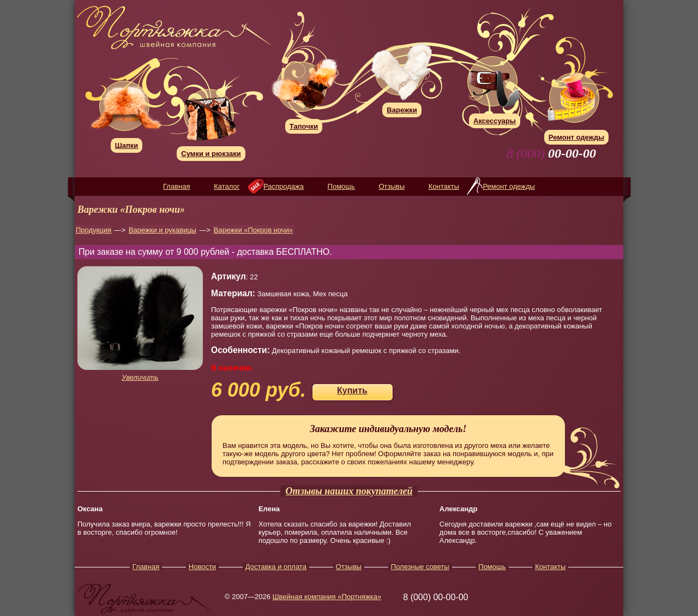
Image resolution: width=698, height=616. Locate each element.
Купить (352, 390)
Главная (176, 186)
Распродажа (284, 186)
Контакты (444, 186)
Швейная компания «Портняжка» (327, 597)
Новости (202, 567)
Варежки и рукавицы (163, 230)
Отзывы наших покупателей (349, 491)
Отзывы (392, 186)
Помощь (341, 186)
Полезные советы (420, 567)
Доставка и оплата (276, 567)
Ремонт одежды (509, 186)
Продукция (94, 230)
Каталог (227, 186)
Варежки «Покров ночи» (253, 230)
